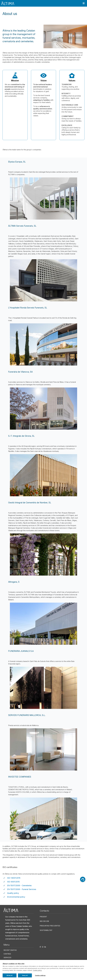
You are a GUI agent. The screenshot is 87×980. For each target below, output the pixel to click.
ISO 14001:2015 (14, 878)
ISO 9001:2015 (13, 882)
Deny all (25, 975)
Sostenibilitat (46, 930)
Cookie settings (40, 975)
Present (43, 917)
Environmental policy (16, 897)
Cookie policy (37, 970)
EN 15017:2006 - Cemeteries (19, 885)
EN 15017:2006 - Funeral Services (22, 889)
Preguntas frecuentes (50, 926)
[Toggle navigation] (84, 3)
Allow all (10, 975)
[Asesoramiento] (83, 879)
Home (4, 20)
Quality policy (13, 893)
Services (7, 958)
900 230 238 (44, 921)
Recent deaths (10, 950)
